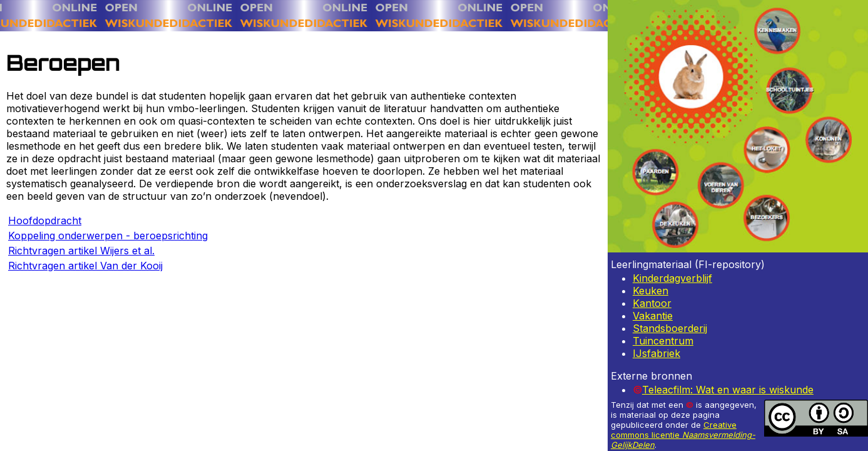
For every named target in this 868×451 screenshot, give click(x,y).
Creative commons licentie (683, 435)
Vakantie (653, 316)
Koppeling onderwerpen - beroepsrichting (108, 236)
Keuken (651, 291)
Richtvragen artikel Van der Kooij (85, 266)
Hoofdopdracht (45, 220)
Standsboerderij (670, 328)
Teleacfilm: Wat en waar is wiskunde (728, 390)
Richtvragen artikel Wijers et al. (81, 251)
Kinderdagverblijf (672, 278)
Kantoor (652, 303)
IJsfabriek (656, 353)
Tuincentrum (663, 341)
